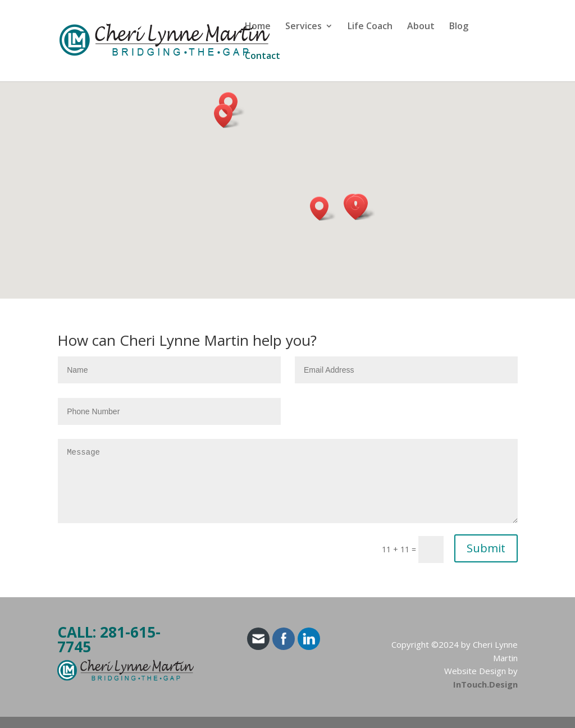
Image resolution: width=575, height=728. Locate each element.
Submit (486, 548)
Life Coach (370, 27)
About (421, 27)
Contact (263, 57)
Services (304, 27)
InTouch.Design (485, 684)
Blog (459, 27)
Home (258, 27)
